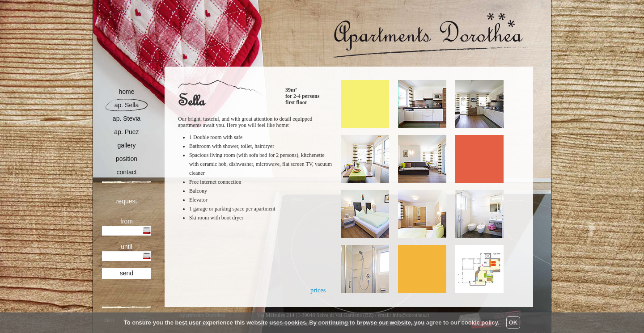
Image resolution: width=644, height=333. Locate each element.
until (127, 247)
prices (318, 290)
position (127, 159)
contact (126, 172)
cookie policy (480, 322)
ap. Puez (126, 132)
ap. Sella (127, 105)
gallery (126, 145)
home (126, 92)
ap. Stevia (127, 119)
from (127, 221)
